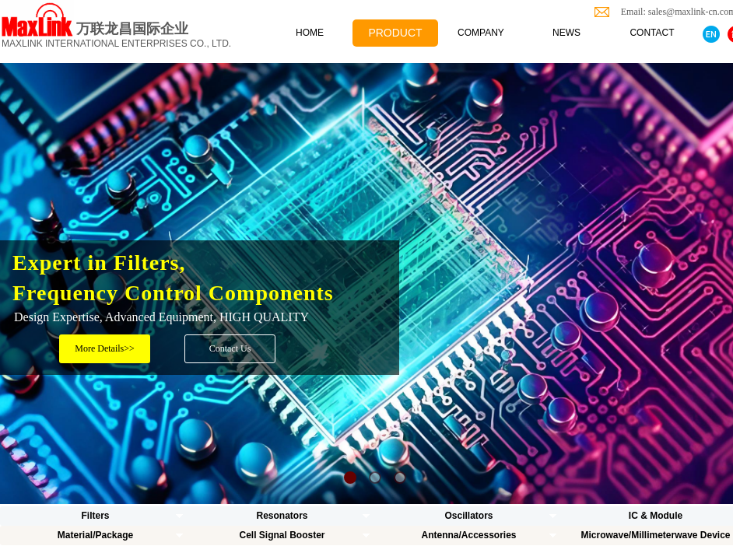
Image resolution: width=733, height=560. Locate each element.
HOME (310, 33)
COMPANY (481, 33)
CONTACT (652, 33)
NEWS (566, 33)
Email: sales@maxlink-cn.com (675, 12)
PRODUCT (395, 33)
